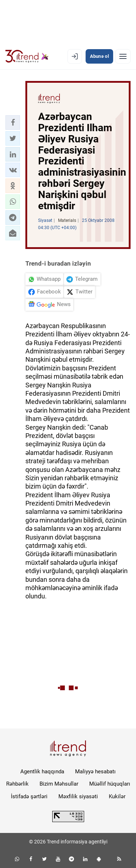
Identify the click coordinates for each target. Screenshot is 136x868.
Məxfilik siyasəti (78, 796)
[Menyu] (123, 56)
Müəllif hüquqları (110, 784)
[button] (13, 123)
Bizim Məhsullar (59, 784)
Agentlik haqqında (42, 772)
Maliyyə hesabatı (95, 772)
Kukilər (117, 796)
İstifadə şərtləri (29, 796)
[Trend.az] (27, 56)
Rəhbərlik (17, 784)
